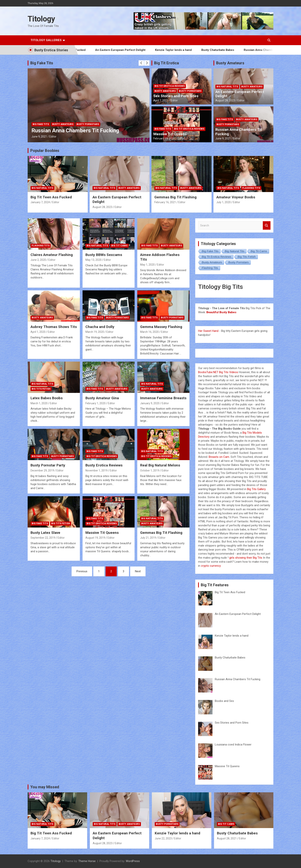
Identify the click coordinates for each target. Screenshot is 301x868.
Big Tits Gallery (256, 489)
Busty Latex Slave (45, 533)
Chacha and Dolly (100, 327)
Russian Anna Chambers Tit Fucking (276, 50)
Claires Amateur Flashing (52, 255)
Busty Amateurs (63, 124)
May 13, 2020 (93, 260)
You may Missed (45, 787)
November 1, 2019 (96, 470)
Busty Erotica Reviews (104, 465)
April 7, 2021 (161, 100)
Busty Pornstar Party (48, 465)
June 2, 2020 (38, 260)
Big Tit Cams (119, 246)
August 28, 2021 (227, 838)
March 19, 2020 (95, 332)
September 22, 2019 (43, 538)
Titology (41, 19)
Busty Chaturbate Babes (225, 50)
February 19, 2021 (164, 138)
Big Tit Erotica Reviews (170, 86)
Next (138, 571)
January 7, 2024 (40, 202)
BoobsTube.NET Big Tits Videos (218, 372)
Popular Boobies (45, 151)
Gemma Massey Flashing (161, 327)
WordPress (133, 861)
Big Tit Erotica (167, 63)
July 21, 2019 (148, 538)
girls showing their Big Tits (246, 558)
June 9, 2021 (39, 137)
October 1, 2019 (150, 470)
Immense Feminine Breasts (163, 398)
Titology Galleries (46, 40)
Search (267, 226)
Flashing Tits (251, 188)
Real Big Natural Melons (160, 465)
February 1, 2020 (96, 403)
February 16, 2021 (165, 202)
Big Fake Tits (42, 63)
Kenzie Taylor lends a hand (181, 50)
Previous (82, 571)
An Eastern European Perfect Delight (128, 50)
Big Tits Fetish (41, 389)
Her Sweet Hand (208, 331)
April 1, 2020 (38, 332)
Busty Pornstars (88, 124)
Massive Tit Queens (170, 134)
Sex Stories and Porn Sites (176, 96)
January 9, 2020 (150, 403)
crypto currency (211, 566)
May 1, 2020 (147, 265)
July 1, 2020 (224, 202)
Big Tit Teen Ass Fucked (51, 197)
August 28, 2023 (225, 100)
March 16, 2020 (149, 332)
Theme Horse (87, 861)
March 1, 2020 (39, 403)
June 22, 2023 (163, 838)
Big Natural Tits (227, 87)
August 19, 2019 (95, 538)
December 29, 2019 (42, 470)
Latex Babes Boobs (47, 398)
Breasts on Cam (219, 457)
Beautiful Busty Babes (221, 312)
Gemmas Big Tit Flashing (175, 197)
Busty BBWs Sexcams (104, 255)
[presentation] (141, 63)
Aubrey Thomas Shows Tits (54, 327)
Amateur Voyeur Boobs (236, 197)
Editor (53, 137)
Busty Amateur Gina (102, 398)
